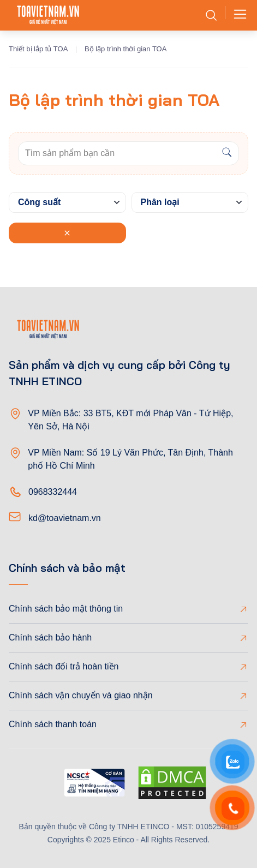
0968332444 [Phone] (53, 492)
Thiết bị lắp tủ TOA (38, 49)
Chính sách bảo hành (50, 637)
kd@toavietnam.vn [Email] (65, 518)
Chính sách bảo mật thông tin (66, 609)
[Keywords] (117, 153)
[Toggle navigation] (237, 15)
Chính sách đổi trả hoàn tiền (64, 666)
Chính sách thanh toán (53, 724)
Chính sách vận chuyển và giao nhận (81, 695)
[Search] (227, 153)
